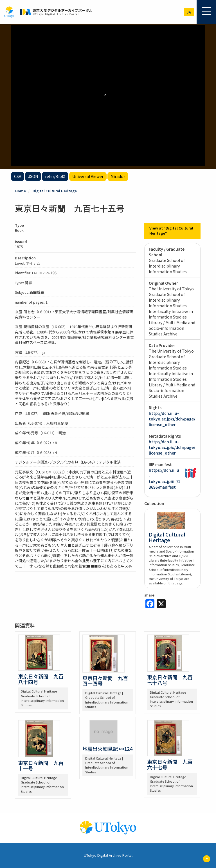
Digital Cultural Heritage (55, 191)
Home (21, 191)
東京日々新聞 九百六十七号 (170, 764)
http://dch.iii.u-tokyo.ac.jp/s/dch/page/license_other (172, 419)
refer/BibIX (55, 176)
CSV (18, 176)
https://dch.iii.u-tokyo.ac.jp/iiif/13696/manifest (165, 478)
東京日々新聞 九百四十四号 (105, 681)
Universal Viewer (88, 176)
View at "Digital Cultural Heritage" (171, 231)
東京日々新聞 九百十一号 (41, 765)
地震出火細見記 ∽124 (107, 749)
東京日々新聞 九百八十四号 (41, 679)
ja (189, 12)
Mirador (118, 176)
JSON (33, 176)
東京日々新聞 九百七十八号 (170, 680)
